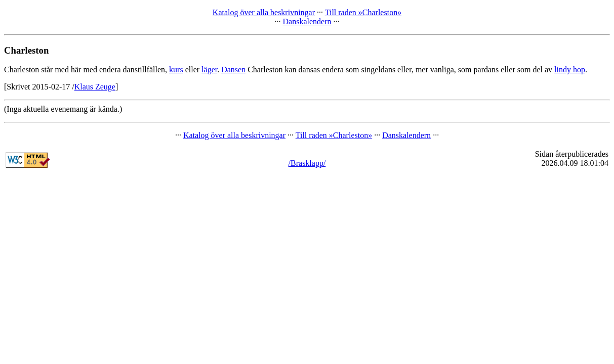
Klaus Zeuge (95, 87)
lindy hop (570, 70)
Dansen (233, 70)
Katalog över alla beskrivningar (264, 12)
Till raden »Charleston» (363, 12)
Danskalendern (307, 21)
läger (209, 70)
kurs (176, 70)
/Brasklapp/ (307, 163)
